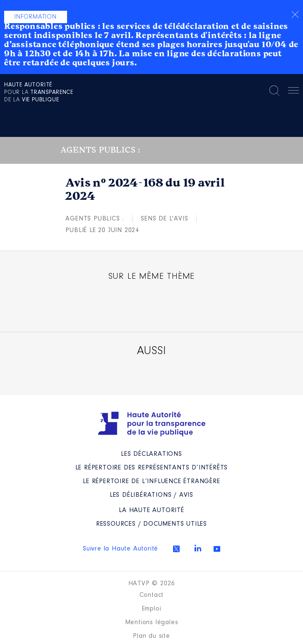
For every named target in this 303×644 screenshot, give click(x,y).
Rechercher (274, 91)
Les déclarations (151, 454)
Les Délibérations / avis (151, 495)
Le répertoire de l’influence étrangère (151, 481)
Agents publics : (95, 219)
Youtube (217, 549)
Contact (152, 595)
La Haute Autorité (151, 510)
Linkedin (198, 548)
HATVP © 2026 (152, 584)
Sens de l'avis (164, 219)
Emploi (152, 609)
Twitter (176, 549)
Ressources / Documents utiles (151, 524)
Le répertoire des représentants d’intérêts (152, 468)
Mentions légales (152, 622)
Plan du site (151, 636)
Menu (293, 92)
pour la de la (39, 93)
